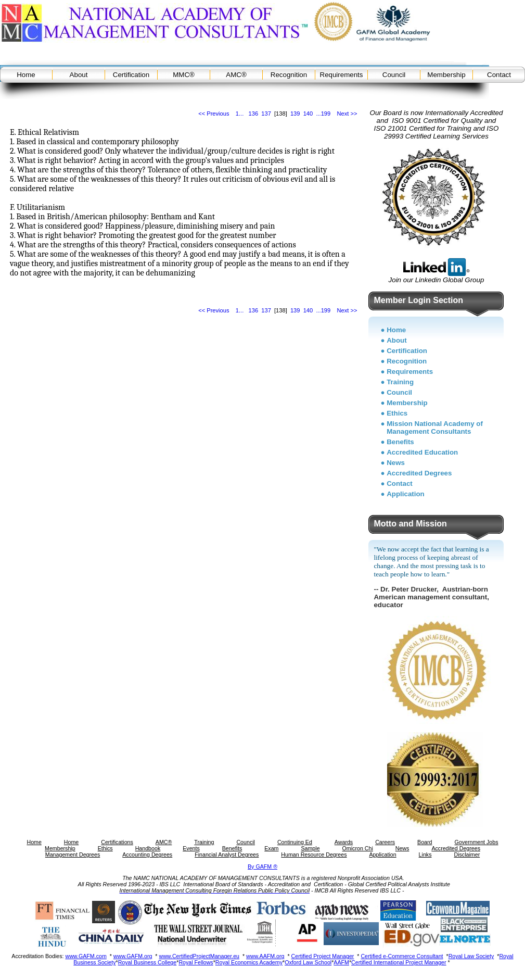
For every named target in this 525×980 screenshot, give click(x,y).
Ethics (397, 413)
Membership (446, 75)
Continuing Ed (295, 842)
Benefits (400, 442)
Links (425, 855)
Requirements (342, 75)
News (396, 463)
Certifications (117, 842)
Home (26, 75)
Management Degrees (73, 855)
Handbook (148, 848)
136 (254, 114)
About (79, 75)
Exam (271, 848)
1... (240, 114)
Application (406, 494)
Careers (385, 842)
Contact (499, 75)
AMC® (236, 75)
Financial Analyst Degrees (227, 855)
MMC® (184, 75)
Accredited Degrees (419, 473)
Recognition (289, 75)
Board (425, 842)
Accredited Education (422, 452)
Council (394, 75)
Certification (131, 75)
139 (295, 114)
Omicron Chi (358, 848)
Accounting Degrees (147, 855)
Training (400, 382)
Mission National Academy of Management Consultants (435, 428)
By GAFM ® (262, 866)
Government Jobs (476, 842)
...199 (323, 114)
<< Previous (214, 114)
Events (191, 848)
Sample (310, 848)
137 (266, 114)
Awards (344, 842)
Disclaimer (467, 855)
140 (308, 114)
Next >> (347, 114)
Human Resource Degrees (314, 855)
